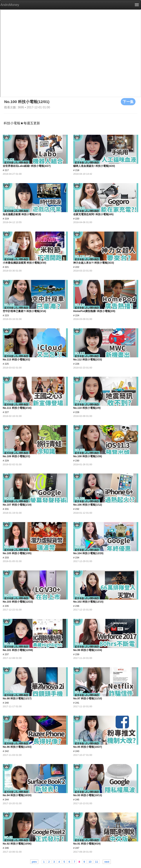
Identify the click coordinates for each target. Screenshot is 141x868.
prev (34, 862)
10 (90, 862)
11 (97, 862)
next (107, 862)
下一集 (128, 102)
